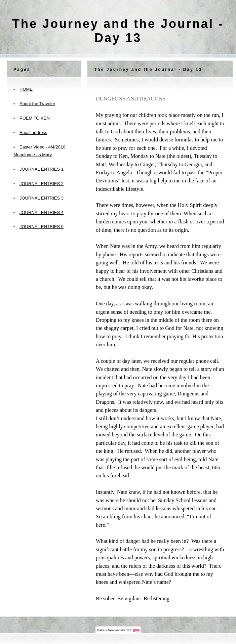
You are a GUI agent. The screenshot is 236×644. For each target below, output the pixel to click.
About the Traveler (37, 104)
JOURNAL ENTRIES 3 (42, 198)
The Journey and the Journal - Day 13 (118, 31)
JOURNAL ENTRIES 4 (42, 212)
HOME (26, 89)
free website (117, 630)
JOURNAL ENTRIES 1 (42, 169)
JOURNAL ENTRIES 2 (42, 184)
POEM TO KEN (35, 118)
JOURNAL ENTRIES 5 (42, 227)
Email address (33, 133)
